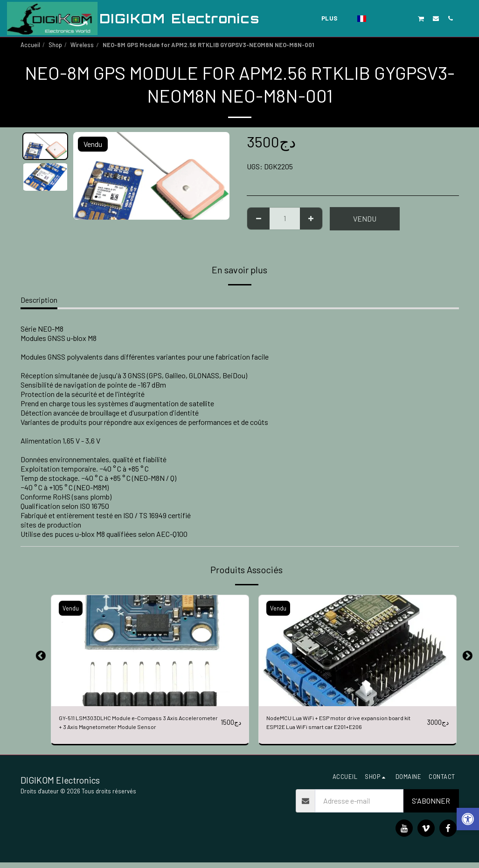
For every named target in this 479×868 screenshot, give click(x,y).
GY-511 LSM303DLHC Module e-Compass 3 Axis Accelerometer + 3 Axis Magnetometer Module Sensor (131, 725)
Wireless (82, 45)
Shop (55, 45)
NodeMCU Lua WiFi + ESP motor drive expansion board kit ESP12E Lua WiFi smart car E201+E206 (342, 725)
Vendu (365, 219)
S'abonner (431, 806)
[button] (378, 18)
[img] (150, 651)
